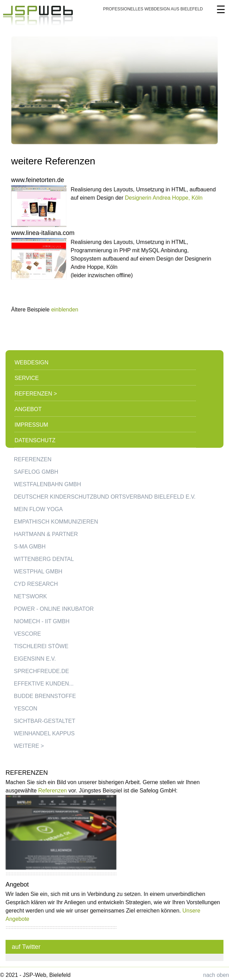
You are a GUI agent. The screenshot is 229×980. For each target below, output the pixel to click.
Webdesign (32, 362)
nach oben (216, 975)
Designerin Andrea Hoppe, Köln (164, 198)
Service (27, 378)
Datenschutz (35, 440)
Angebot (28, 409)
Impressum (31, 425)
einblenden (65, 310)
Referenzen (52, 791)
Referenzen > (36, 394)
